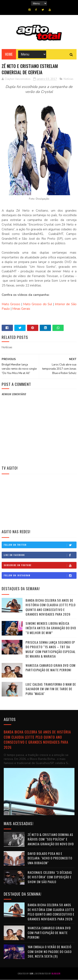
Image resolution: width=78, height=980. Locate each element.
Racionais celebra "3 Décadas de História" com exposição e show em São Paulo (50, 877)
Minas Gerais (21, 309)
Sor (31, 974)
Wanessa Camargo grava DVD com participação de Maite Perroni (51, 668)
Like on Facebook (40, 555)
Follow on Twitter (40, 545)
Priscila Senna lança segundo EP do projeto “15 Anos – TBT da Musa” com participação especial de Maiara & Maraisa (51, 649)
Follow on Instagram (40, 576)
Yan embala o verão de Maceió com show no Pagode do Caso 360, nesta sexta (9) (50, 952)
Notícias (69, 79)
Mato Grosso (11, 304)
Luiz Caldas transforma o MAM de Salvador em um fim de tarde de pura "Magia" (51, 689)
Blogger (56, 974)
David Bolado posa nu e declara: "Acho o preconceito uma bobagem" (50, 858)
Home (9, 54)
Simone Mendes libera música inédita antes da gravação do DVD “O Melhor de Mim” (51, 628)
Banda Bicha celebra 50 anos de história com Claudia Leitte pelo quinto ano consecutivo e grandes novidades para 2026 (51, 607)
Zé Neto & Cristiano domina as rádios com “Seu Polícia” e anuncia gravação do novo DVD (51, 839)
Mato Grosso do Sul (38, 304)
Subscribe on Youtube (40, 565)
